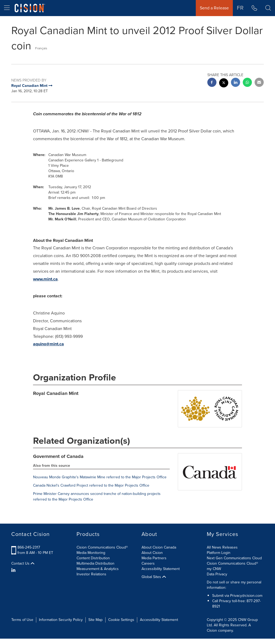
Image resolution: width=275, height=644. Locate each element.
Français (41, 48)
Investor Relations (91, 574)
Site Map (95, 620)
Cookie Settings (121, 620)
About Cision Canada (159, 547)
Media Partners (154, 558)
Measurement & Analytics (98, 569)
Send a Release (214, 8)
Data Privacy (217, 574)
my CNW (214, 569)
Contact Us (23, 564)
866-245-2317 (29, 547)
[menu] (7, 8)
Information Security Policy (61, 620)
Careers (148, 563)
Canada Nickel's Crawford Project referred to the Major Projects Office (91, 485)
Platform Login (219, 553)
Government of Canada (58, 456)
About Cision (152, 553)
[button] (268, 8)
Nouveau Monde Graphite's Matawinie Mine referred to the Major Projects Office (100, 477)
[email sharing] (259, 83)
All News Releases (222, 547)
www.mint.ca (45, 279)
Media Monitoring (91, 553)
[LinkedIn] (14, 570)
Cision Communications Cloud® (102, 547)
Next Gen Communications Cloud (234, 558)
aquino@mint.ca (48, 344)
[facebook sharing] (212, 83)
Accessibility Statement (161, 569)
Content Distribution (93, 558)
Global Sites (154, 577)
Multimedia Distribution (95, 563)
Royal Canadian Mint (56, 393)
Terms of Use (22, 620)
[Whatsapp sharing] (247, 83)
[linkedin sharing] (236, 83)
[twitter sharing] (224, 84)
